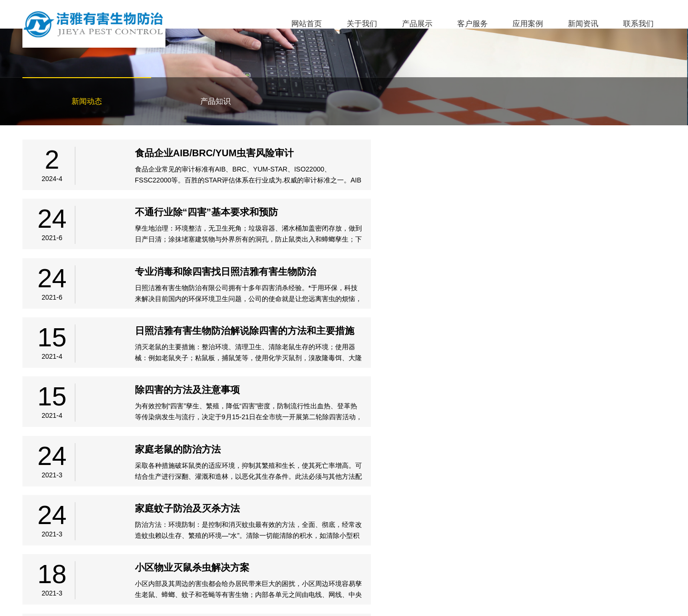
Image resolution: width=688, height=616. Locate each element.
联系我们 (638, 24)
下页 (377, 499)
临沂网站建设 (646, 597)
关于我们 (362, 24)
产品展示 (417, 24)
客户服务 (472, 24)
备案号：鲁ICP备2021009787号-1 (66, 596)
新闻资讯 (583, 24)
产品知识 (216, 101)
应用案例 (528, 24)
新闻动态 (87, 101)
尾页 (406, 499)
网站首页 (307, 24)
